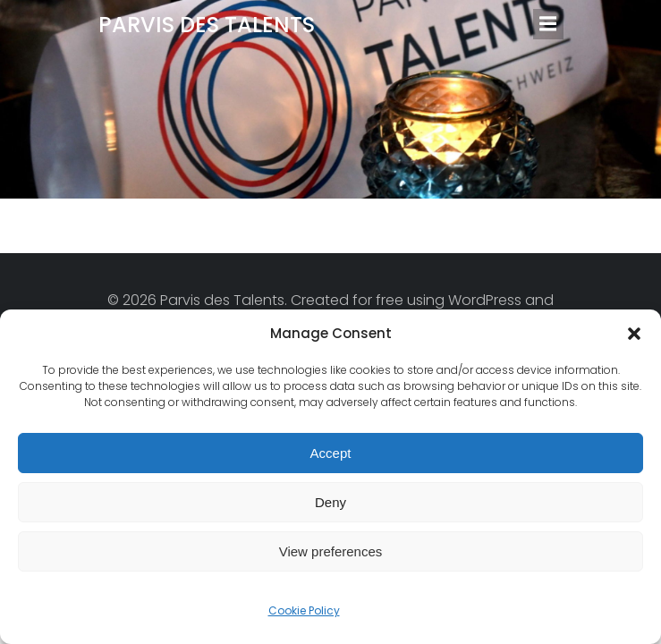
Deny (330, 502)
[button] (634, 334)
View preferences (331, 551)
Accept (331, 453)
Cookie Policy (304, 610)
